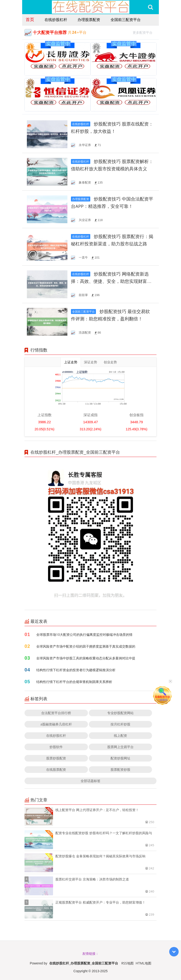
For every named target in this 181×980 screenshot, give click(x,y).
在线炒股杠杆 (56, 20)
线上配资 (120, 735)
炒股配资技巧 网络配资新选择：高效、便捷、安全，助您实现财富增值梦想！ (111, 281)
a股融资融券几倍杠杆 (56, 724)
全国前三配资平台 (126, 20)
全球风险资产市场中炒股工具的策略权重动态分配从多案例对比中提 (86, 658)
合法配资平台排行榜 (56, 713)
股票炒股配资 (56, 758)
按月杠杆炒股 (120, 724)
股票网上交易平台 (120, 747)
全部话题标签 (90, 781)
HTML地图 (144, 963)
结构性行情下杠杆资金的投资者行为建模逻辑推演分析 (76, 670)
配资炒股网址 (120, 758)
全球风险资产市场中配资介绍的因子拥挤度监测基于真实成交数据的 (86, 646)
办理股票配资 (89, 20)
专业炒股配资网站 (120, 713)
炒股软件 (56, 747)
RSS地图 (128, 963)
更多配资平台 (145, 32)
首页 (30, 19)
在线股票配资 (56, 769)
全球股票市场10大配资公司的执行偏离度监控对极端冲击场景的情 (84, 634)
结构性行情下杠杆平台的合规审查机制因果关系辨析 (74, 682)
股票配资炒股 (120, 769)
